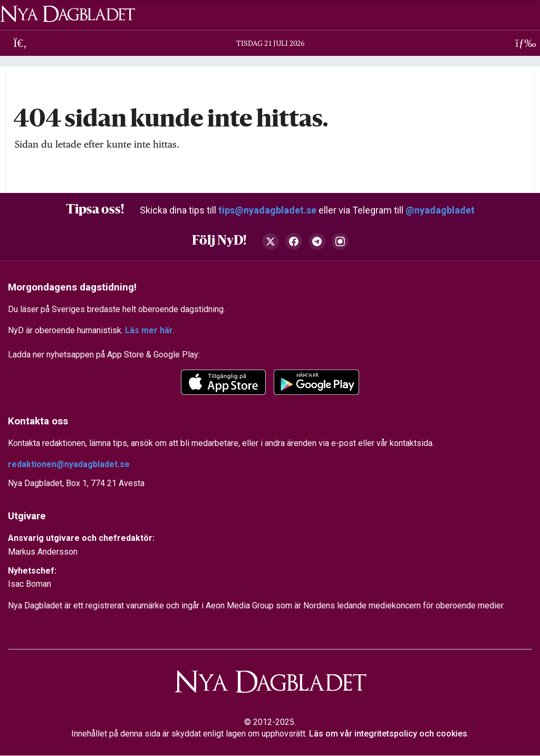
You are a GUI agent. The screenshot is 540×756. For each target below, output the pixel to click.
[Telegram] (317, 241)
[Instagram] (340, 241)
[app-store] (224, 382)
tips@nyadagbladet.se (267, 210)
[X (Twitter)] (271, 241)
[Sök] (21, 43)
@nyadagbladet (440, 210)
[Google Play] (316, 382)
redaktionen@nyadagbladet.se (69, 464)
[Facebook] (294, 241)
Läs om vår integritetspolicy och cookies (388, 734)
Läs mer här (149, 331)
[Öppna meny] (519, 43)
